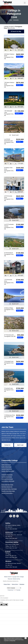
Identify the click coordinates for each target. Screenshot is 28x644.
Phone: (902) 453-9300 (11, 529)
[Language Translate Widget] (14, 588)
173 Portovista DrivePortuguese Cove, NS (9, 282)
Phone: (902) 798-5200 (11, 567)
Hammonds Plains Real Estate (9, 489)
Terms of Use (15, 584)
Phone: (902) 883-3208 (11, 557)
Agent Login (20, 445)
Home (11, 20)
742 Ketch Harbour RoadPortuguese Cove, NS (9, 85)
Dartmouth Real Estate (7, 479)
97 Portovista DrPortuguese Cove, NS (9, 254)
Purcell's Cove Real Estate (8, 491)
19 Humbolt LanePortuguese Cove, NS (9, 363)
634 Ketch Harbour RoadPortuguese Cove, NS (9, 56)
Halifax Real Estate (6, 465)
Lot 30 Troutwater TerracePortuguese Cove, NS (9, 227)
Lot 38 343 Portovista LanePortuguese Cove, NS (9, 142)
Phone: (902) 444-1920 (11, 548)
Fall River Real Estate (7, 487)
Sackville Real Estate (7, 469)
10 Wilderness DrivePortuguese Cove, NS (10, 417)
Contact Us (7, 445)
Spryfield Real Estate (7, 477)
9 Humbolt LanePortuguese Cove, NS (9, 390)
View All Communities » (7, 493)
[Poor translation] (5, 605)
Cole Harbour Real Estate (8, 481)
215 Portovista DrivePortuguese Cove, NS (9, 198)
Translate (17, 590)
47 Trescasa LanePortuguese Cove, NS (10, 336)
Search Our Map (16, 31)
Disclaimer (22, 584)
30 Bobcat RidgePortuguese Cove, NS (9, 310)
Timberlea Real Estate (7, 475)
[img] (26, 638)
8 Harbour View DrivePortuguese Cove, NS (9, 170)
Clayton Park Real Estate (8, 471)
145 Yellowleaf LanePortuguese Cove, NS (9, 113)
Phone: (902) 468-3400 (11, 538)
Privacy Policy (13, 641)
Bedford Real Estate (6, 467)
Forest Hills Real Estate (7, 485)
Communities (16, 20)
